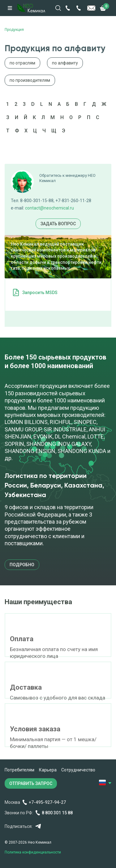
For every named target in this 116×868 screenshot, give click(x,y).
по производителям (30, 80)
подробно (22, 565)
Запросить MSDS (40, 293)
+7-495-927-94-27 (47, 802)
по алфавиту (65, 63)
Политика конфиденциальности (33, 852)
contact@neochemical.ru (49, 208)
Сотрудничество (78, 770)
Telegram (38, 826)
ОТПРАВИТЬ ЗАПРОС (31, 783)
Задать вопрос (58, 224)
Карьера (48, 770)
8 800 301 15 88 (57, 813)
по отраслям (22, 63)
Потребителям (19, 770)
